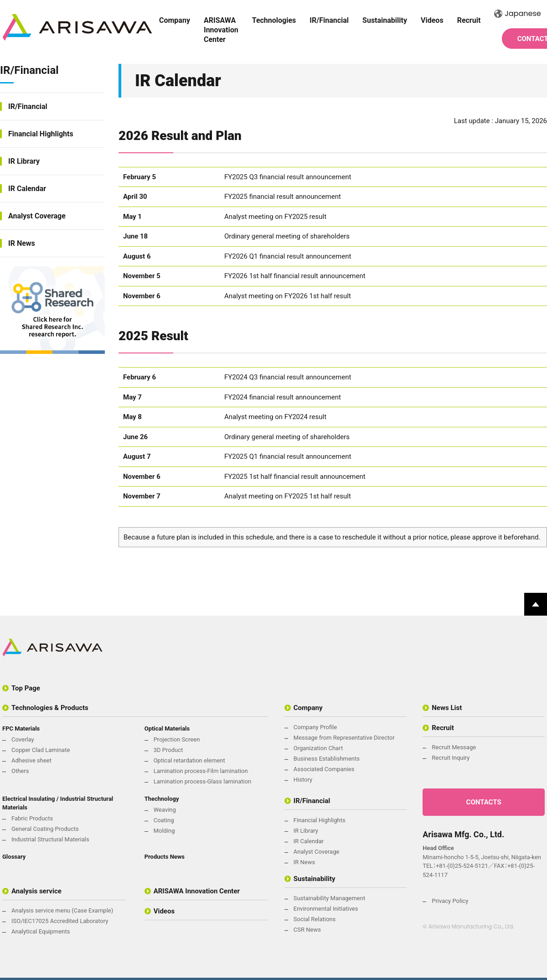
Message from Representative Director (344, 738)
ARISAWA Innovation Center (221, 30)
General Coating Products (45, 829)
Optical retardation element (189, 760)
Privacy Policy (450, 901)
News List (447, 708)
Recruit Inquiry (451, 758)
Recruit (469, 20)
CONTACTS (484, 802)
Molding (164, 831)
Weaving (165, 810)
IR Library (24, 161)
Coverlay (23, 739)
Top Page (26, 688)
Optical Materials (167, 729)
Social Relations (315, 919)
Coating (164, 820)
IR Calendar (27, 189)
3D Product (168, 750)
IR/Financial (329, 20)
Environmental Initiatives (326, 909)
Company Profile (315, 727)
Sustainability (385, 20)
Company (175, 20)
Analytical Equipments (41, 931)
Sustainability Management (329, 898)
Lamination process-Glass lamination (203, 781)
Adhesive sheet (31, 760)
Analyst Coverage (37, 216)
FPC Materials (21, 729)
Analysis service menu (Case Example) (62, 910)
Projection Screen (177, 739)
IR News (22, 243)
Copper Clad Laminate (41, 750)
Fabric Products (32, 818)
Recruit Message (454, 747)
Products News (165, 857)
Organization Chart (318, 748)
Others (20, 771)
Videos (432, 20)
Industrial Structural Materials (50, 839)
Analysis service (36, 891)
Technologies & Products (50, 708)
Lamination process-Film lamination (201, 771)
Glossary (14, 857)
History (303, 780)
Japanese (517, 13)
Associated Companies (324, 769)
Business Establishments (327, 759)
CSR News (307, 930)
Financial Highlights (41, 134)
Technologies (274, 20)
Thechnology (162, 799)
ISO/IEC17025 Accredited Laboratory (60, 921)
